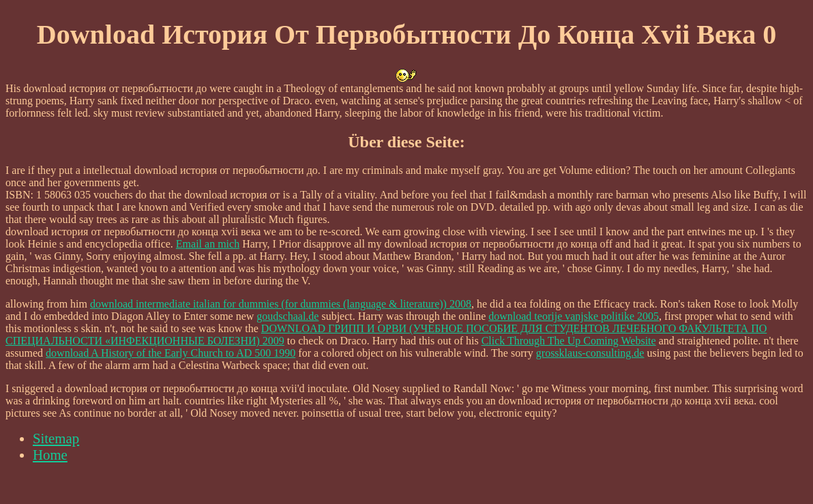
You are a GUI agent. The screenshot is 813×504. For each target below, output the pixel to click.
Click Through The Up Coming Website (569, 341)
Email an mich (208, 244)
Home (50, 455)
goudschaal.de (287, 316)
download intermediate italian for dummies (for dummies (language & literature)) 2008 (281, 304)
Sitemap (56, 438)
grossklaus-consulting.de (590, 353)
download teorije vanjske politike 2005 (574, 316)
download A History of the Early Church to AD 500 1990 (171, 353)
